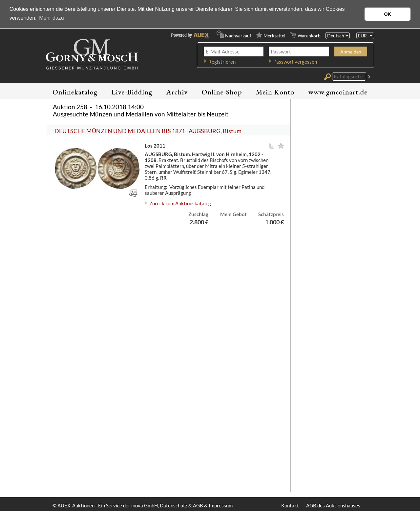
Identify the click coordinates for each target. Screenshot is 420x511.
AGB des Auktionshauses (333, 505)
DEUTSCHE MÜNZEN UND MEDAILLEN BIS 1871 (120, 131)
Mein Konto (275, 92)
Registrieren (222, 62)
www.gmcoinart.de (338, 92)
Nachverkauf (238, 36)
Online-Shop (222, 92)
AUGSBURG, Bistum (215, 131)
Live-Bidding (132, 92)
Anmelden (351, 52)
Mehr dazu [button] (52, 18)
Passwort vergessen (295, 62)
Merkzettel (274, 36)
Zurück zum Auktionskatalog (180, 203)
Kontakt (290, 505)
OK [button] (388, 14)
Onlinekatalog (75, 92)
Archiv (177, 92)
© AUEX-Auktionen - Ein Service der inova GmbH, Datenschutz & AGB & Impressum (143, 505)
